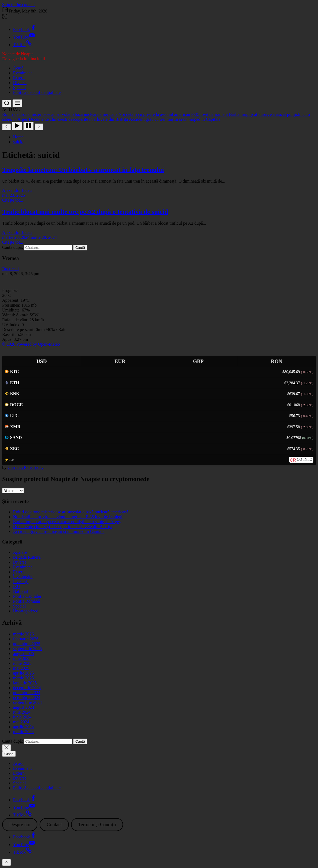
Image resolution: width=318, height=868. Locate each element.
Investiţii (21, 582)
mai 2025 (21, 668)
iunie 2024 (22, 717)
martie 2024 (23, 732)
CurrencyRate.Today (26, 467)
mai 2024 (21, 722)
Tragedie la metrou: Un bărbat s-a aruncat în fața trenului (83, 170)
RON (277, 361)
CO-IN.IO (305, 460)
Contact (54, 825)
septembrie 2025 (27, 649)
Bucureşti (10, 269)
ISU (17, 586)
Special (19, 88)
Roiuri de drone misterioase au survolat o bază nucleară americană (71, 512)
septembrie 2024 (27, 702)
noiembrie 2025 (27, 644)
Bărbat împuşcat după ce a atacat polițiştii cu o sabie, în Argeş (67, 522)
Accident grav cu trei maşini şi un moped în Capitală (59, 531)
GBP (198, 361)
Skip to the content (18, 4)
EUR (120, 361)
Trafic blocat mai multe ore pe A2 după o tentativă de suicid (85, 212)
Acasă (18, 68)
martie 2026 (23, 634)
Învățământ (23, 577)
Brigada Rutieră (27, 557)
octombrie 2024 (27, 697)
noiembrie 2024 (27, 693)
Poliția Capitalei (27, 596)
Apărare (20, 552)
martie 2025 (23, 678)
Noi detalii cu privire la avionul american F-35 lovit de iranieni (68, 517)
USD (41, 361)
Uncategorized (26, 611)
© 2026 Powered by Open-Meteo (31, 344)
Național (20, 591)
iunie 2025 (22, 663)
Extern (19, 78)
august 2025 (24, 654)
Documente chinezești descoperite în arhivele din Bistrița (63, 527)
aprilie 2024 (23, 727)
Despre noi (20, 825)
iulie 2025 (22, 658)
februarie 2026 (26, 639)
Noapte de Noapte (18, 54)
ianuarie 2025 (25, 683)
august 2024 (24, 707)
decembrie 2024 (27, 688)
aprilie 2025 (23, 673)
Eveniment (22, 73)
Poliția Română (26, 601)
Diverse (20, 83)
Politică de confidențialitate (37, 92)
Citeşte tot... (13, 200)
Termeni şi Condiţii (97, 825)
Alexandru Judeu (17, 190)
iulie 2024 (22, 712)
